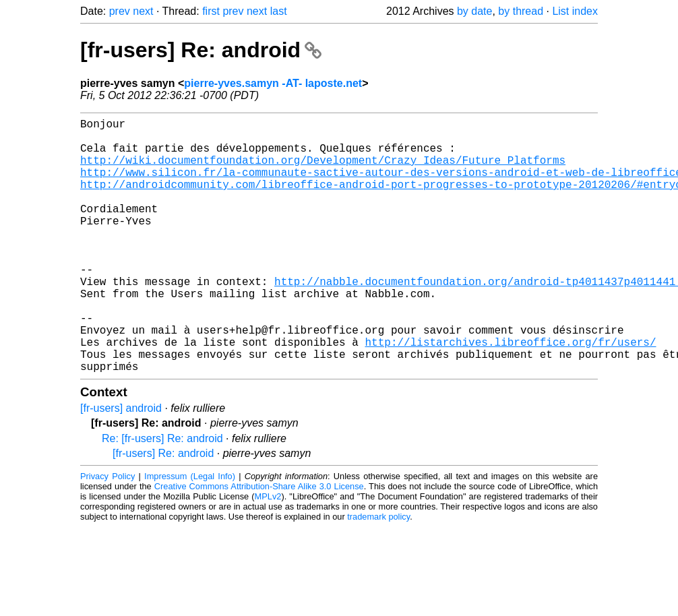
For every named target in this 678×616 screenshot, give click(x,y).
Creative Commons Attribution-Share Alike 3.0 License (259, 543)
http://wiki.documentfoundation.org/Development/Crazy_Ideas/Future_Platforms (323, 171)
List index (575, 11)
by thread (521, 11)
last (279, 11)
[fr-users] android (121, 465)
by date (474, 11)
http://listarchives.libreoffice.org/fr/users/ (510, 393)
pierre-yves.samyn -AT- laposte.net (273, 83)
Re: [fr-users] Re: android (162, 495)
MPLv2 (268, 553)
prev (120, 11)
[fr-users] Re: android (201, 50)
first (211, 11)
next (143, 11)
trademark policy (378, 573)
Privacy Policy (107, 533)
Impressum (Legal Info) (190, 533)
